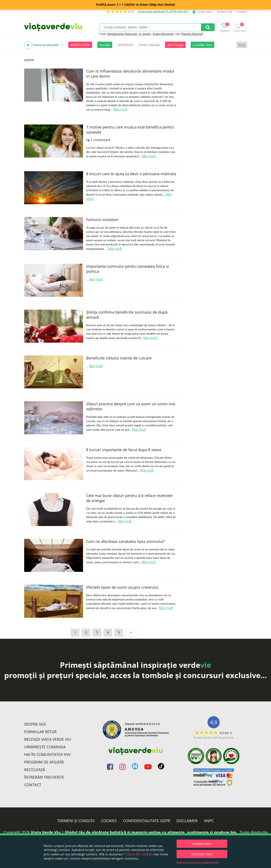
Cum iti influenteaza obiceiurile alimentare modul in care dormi (130, 74)
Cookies (109, 821)
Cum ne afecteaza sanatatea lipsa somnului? (126, 541)
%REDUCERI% (80, 45)
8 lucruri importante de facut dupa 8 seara (124, 450)
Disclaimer (187, 821)
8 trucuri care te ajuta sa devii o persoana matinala (131, 174)
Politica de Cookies (138, 854)
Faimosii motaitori (102, 220)
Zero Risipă (175, 45)
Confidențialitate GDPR (147, 821)
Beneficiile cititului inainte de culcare (119, 358)
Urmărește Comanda (45, 747)
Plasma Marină (192, 34)
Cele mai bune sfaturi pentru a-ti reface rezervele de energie (129, 498)
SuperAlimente (163, 34)
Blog (242, 45)
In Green (145, 34)
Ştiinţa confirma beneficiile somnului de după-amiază (127, 315)
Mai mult (120, 109)
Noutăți (105, 45)
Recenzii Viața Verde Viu (48, 739)
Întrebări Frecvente (44, 777)
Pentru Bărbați (149, 45)
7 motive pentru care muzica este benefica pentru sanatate (130, 130)
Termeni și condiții (76, 821)
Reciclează (35, 770)
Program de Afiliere (44, 762)
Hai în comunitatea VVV (47, 754)
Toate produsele (44, 45)
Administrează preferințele (198, 863)
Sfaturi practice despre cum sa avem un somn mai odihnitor (131, 406)
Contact (242, 12)
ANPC (209, 821)
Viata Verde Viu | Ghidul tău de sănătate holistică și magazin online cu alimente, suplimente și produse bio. (134, 832)
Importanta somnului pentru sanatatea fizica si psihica (128, 269)
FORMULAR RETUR (40, 732)
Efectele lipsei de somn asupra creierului (122, 587)
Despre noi (224, 12)
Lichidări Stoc (202, 45)
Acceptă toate (202, 844)
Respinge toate (202, 854)
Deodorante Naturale (122, 34)
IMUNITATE (126, 45)
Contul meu (203, 12)
